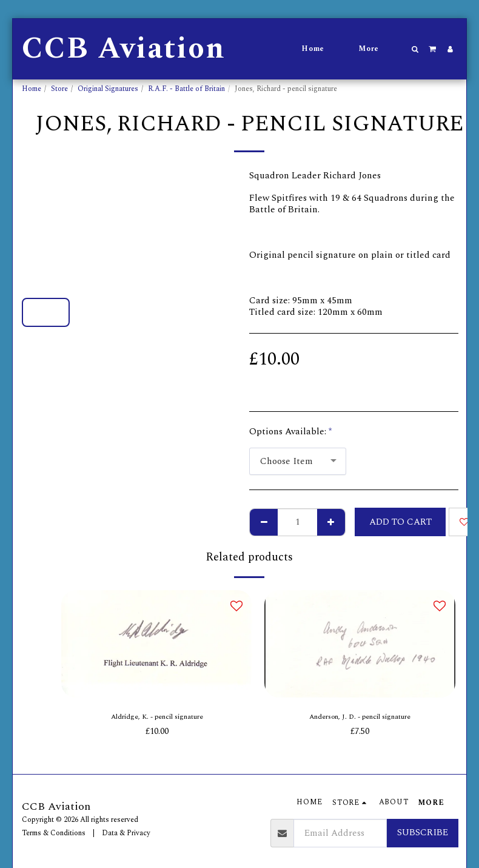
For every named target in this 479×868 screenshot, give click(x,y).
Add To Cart (400, 522)
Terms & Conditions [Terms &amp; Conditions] (54, 833)
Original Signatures (108, 89)
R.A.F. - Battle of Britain (186, 89)
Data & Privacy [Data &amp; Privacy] (126, 833)
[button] (415, 49)
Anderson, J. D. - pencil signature (360, 719)
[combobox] (298, 462)
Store (59, 89)
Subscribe (423, 833)
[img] (157, 644)
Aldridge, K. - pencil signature (157, 719)
